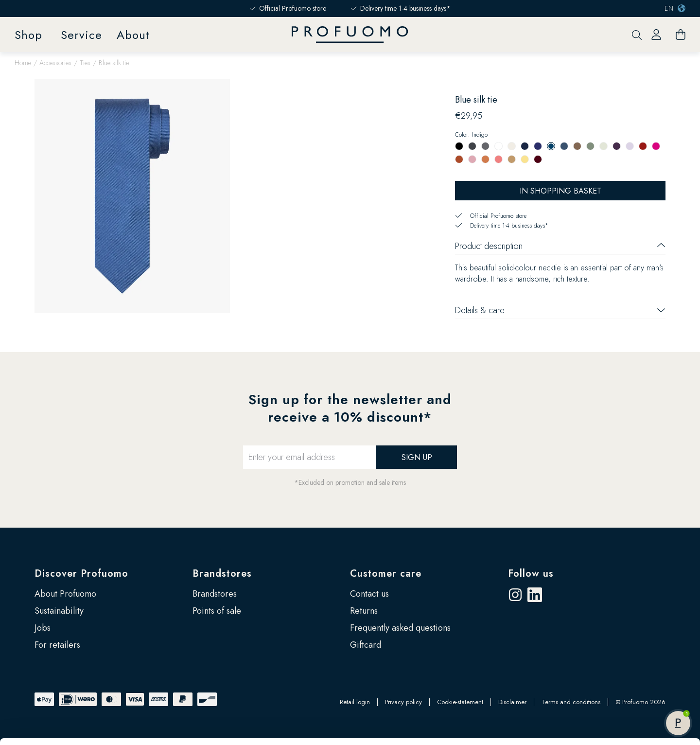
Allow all (619, 634)
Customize (619, 666)
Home (23, 63)
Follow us (531, 574)
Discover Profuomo (81, 574)
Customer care (386, 574)
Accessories (55, 63)
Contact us (369, 594)
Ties (85, 63)
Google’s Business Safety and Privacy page (98, 702)
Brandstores (222, 574)
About (133, 35)
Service (81, 35)
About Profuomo (65, 594)
